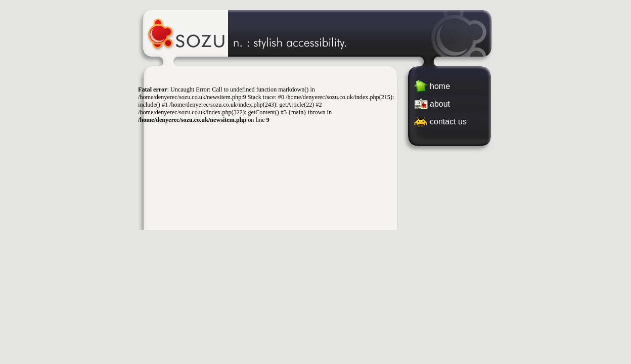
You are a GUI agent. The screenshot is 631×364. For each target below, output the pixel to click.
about (440, 104)
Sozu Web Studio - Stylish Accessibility (315, 33)
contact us (448, 122)
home (440, 86)
